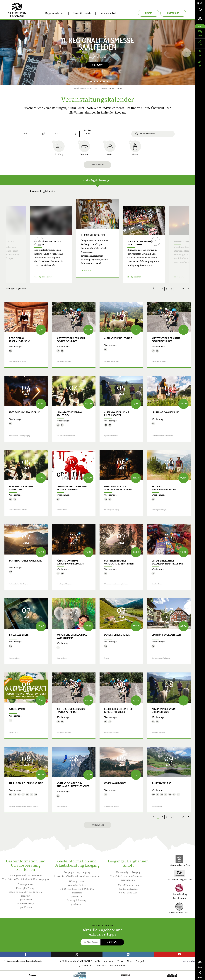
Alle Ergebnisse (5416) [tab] (97, 181)
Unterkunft (173, 13)
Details (94, 280)
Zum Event (97, 65)
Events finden (97, 165)
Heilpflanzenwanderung (165, 412)
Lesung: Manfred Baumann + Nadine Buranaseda (72, 488)
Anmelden (112, 942)
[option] (97, 53)
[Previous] (39, 241)
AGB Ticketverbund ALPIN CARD (76, 961)
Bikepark (140, 961)
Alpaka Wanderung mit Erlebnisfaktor (117, 414)
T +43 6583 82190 (119, 876)
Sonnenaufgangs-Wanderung (26, 561)
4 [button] (98, 82)
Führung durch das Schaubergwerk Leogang (118, 488)
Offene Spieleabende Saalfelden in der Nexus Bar (167, 562)
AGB (97, 961)
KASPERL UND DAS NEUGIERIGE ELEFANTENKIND (72, 636)
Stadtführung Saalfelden (166, 635)
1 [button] (88, 82)
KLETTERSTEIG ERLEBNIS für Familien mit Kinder (71, 340)
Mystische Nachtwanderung (25, 412)
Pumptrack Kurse (161, 783)
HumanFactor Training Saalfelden (69, 414)
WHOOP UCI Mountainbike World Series (141, 243)
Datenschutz (100, 966)
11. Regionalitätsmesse (93, 235)
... (176, 289)
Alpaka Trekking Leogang (118, 338)
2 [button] (91, 82)
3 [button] (94, 82)
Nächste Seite (98, 825)
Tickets (149, 13)
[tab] (200, 3)
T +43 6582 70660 (11, 879)
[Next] (186, 53)
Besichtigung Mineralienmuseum (20, 340)
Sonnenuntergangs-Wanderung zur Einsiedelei (119, 562)
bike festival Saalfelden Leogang (48, 243)
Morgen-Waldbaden (115, 783)
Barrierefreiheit (117, 966)
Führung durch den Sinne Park (26, 783)
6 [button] (104, 82)
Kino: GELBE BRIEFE (19, 635)
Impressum (108, 961)
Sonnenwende (182, 242)
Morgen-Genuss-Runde (117, 635)
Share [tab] (200, 975)
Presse (121, 961)
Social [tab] (200, 965)
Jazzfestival (85, 966)
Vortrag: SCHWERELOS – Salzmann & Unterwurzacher (73, 785)
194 (183, 289)
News (130, 961)
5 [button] (101, 82)
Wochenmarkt (17, 709)
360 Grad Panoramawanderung (164, 488)
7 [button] (107, 82)
